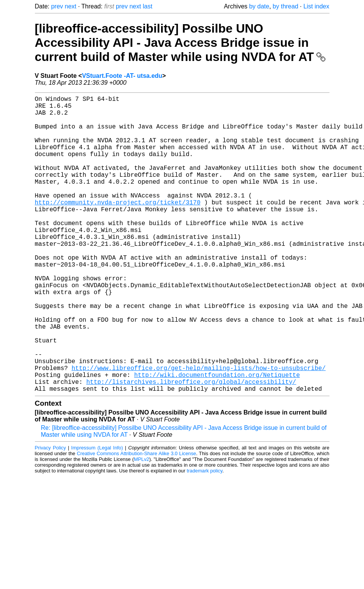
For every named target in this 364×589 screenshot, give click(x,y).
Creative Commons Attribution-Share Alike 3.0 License (136, 519)
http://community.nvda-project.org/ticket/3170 (118, 227)
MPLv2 (142, 525)
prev (57, 6)
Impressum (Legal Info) (97, 514)
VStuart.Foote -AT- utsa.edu (122, 76)
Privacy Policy (50, 514)
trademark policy (205, 537)
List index (316, 6)
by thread (286, 6)
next (71, 6)
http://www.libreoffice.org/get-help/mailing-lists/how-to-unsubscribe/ (199, 429)
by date (259, 6)
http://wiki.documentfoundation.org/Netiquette (217, 438)
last (147, 6)
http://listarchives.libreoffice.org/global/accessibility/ (191, 446)
